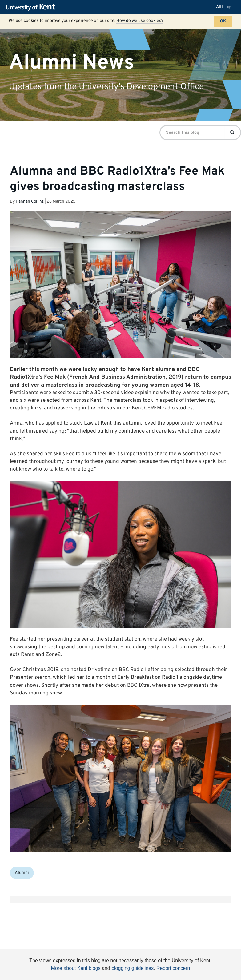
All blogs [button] (224, 7)
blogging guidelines (133, 968)
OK (223, 21)
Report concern (173, 968)
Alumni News (72, 63)
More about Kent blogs (76, 968)
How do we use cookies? (140, 21)
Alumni (22, 873)
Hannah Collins (30, 202)
